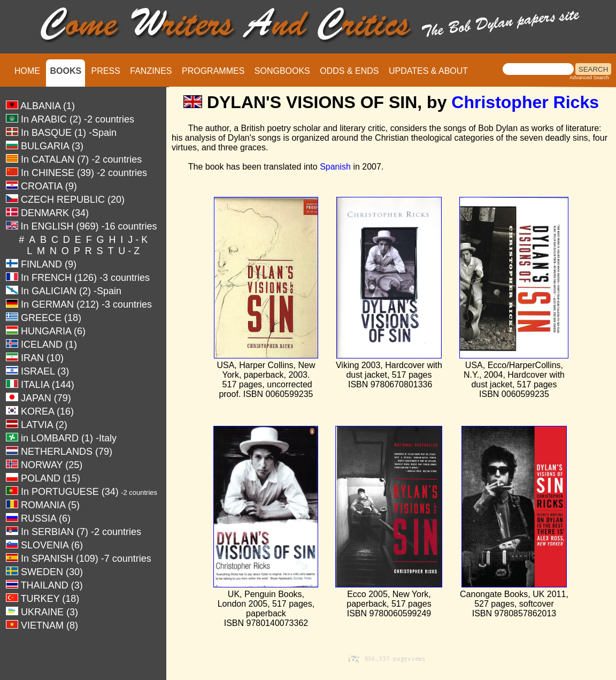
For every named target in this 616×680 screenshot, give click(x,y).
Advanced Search (589, 78)
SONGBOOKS (282, 71)
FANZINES (151, 71)
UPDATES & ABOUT (428, 71)
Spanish (335, 167)
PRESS (106, 71)
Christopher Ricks (525, 102)
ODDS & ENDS (349, 71)
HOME (27, 71)
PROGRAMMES (213, 71)
